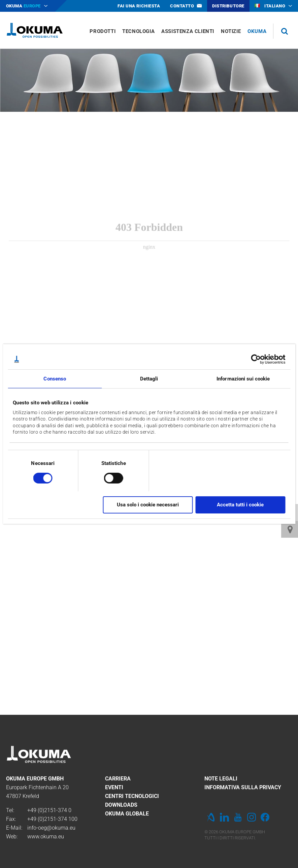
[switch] (108, 477)
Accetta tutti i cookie (240, 505)
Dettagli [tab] (149, 379)
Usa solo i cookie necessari (148, 505)
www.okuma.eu (46, 837)
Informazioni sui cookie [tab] (243, 379)
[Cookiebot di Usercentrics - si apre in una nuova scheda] (256, 359)
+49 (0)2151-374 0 (49, 810)
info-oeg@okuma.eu (51, 828)
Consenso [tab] (55, 379)
